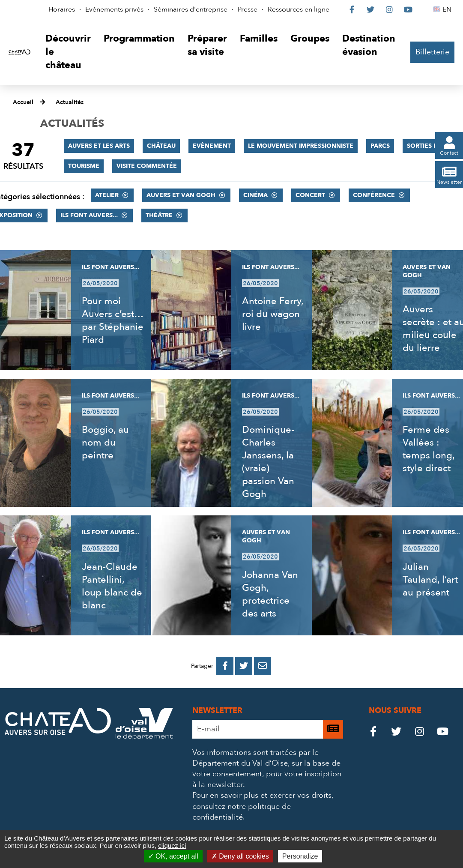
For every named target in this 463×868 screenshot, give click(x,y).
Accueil (23, 102)
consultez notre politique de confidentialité (242, 812)
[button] (68, 52)
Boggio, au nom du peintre (105, 443)
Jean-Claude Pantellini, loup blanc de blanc (112, 586)
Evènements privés (114, 9)
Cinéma (255, 195)
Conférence (374, 195)
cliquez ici (172, 846)
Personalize (300, 856)
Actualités (70, 102)
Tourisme (84, 166)
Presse (248, 9)
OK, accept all (173, 856)
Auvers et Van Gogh (181, 195)
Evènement (212, 146)
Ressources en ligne (299, 9)
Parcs (380, 146)
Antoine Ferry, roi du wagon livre (273, 314)
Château (161, 146)
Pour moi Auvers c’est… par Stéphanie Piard (113, 320)
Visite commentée (147, 166)
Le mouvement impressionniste (301, 146)
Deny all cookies (240, 856)
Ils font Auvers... (89, 215)
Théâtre (159, 215)
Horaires (62, 9)
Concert (310, 195)
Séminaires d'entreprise (191, 9)
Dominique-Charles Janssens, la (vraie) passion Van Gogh (268, 462)
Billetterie (432, 52)
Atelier (107, 195)
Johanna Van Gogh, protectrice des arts (270, 594)
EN (448, 9)
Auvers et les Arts (99, 146)
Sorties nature (432, 146)
